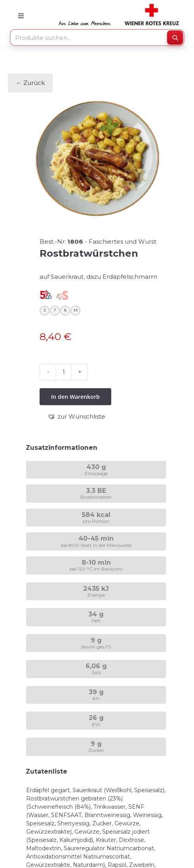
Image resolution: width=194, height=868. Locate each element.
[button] (76, 417)
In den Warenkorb (75, 397)
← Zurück (30, 83)
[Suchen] (175, 38)
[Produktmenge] (64, 372)
